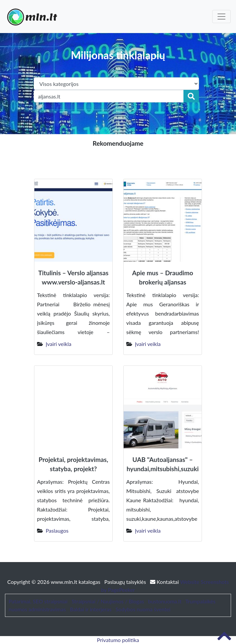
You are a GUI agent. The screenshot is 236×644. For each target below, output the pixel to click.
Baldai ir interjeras (91, 609)
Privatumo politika (118, 640)
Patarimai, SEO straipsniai (38, 601)
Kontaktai (165, 582)
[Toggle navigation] (221, 17)
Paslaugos (57, 530)
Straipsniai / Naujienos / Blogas (108, 601)
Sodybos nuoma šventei (143, 609)
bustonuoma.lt (165, 601)
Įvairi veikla (59, 344)
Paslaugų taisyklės (126, 582)
